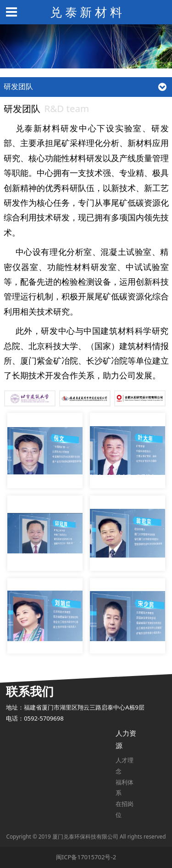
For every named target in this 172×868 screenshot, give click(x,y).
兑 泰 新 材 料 (86, 12)
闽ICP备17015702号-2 (86, 857)
